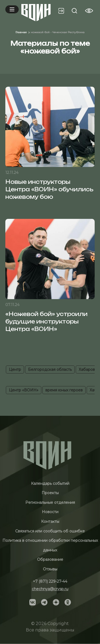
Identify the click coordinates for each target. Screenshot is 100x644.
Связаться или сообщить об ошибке (50, 531)
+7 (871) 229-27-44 (50, 581)
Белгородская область (50, 369)
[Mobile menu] (12, 9)
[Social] (33, 602)
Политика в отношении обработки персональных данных (50, 545)
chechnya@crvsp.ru (50, 589)
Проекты (50, 493)
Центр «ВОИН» (24, 390)
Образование (50, 559)
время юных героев (64, 390)
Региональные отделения (50, 502)
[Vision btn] (89, 11)
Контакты (50, 521)
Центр (15, 369)
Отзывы (50, 569)
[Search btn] (74, 11)
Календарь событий (50, 483)
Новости (50, 512)
